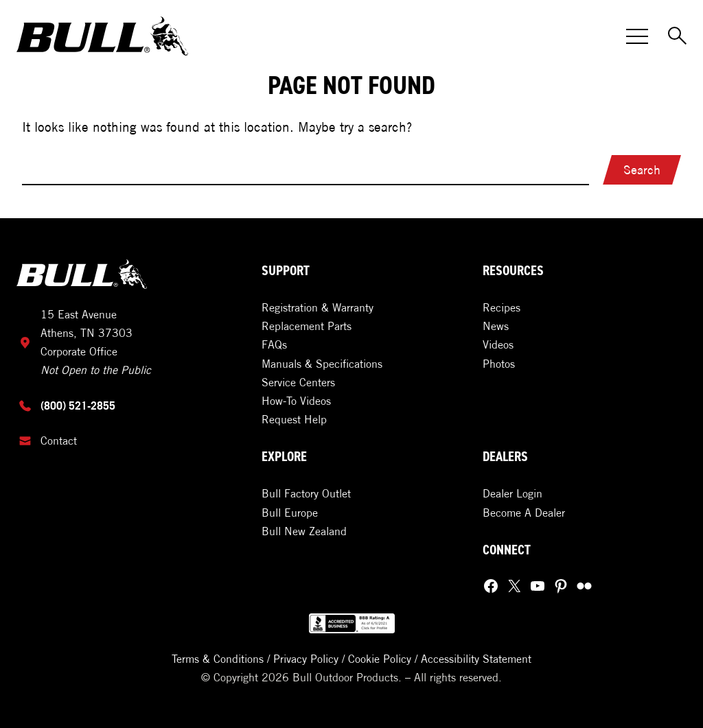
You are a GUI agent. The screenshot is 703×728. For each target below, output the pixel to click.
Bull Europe (290, 513)
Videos (498, 344)
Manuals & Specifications (322, 364)
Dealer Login (512, 493)
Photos (499, 364)
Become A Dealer (524, 513)
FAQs (274, 344)
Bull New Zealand (304, 531)
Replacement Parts (307, 326)
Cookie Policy (380, 659)
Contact (59, 441)
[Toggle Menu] (637, 36)
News (496, 326)
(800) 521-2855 (78, 406)
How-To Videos (296, 401)
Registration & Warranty (318, 307)
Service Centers (298, 382)
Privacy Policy (306, 659)
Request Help (294, 419)
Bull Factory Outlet (306, 493)
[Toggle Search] (678, 36)
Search (642, 170)
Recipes (502, 307)
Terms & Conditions (218, 659)
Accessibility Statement (476, 659)
